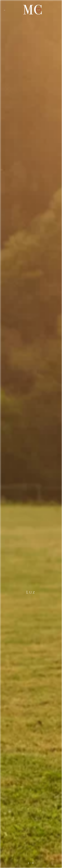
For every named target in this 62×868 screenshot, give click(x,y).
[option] (31, 434)
